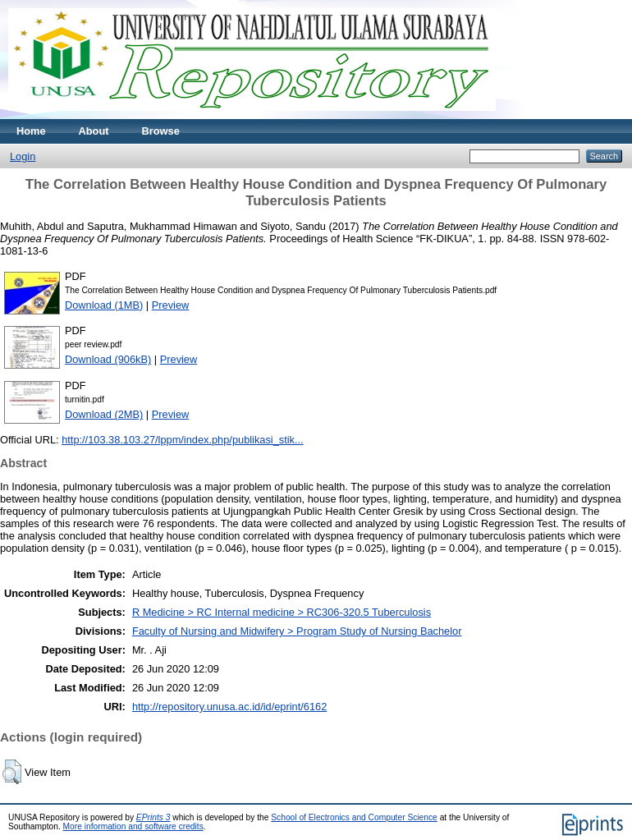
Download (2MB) (104, 414)
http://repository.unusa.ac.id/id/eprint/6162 (229, 707)
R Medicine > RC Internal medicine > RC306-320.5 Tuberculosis (282, 612)
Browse (161, 131)
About (94, 131)
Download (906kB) (108, 359)
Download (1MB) (104, 305)
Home (31, 131)
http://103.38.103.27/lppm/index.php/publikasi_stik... (183, 440)
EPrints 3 (153, 817)
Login (23, 156)
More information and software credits (133, 826)
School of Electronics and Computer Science (354, 817)
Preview (171, 305)
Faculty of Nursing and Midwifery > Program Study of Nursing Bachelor (297, 631)
